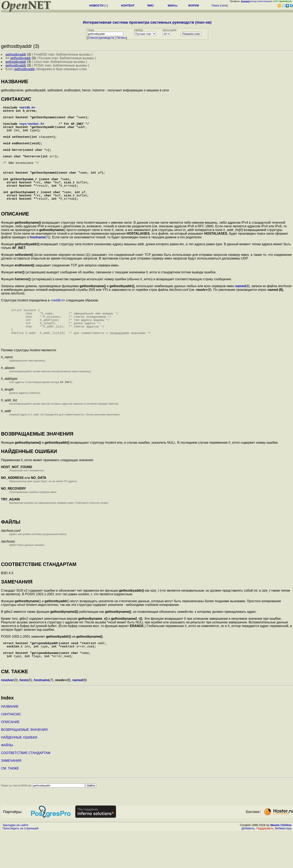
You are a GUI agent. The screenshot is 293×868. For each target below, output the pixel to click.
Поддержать (265, 864)
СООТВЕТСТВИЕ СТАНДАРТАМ (26, 789)
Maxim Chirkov (281, 861)
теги (224, 5)
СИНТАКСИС (11, 750)
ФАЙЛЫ (7, 781)
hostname (38, 261)
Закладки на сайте (15, 861)
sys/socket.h (32, 128)
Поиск (215, 5)
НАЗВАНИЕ (10, 742)
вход (254, 1)
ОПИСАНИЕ (10, 758)
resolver (7, 716)
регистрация (265, 1)
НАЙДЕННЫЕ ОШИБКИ (19, 773)
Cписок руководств (101, 38)
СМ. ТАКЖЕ (10, 804)
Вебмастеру (283, 864)
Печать (121, 38)
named (241, 310)
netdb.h (27, 108)
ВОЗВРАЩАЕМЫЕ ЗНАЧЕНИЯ (24, 766)
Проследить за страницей (21, 864)
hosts (24, 716)
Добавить (248, 864)
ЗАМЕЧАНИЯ (11, 796)
